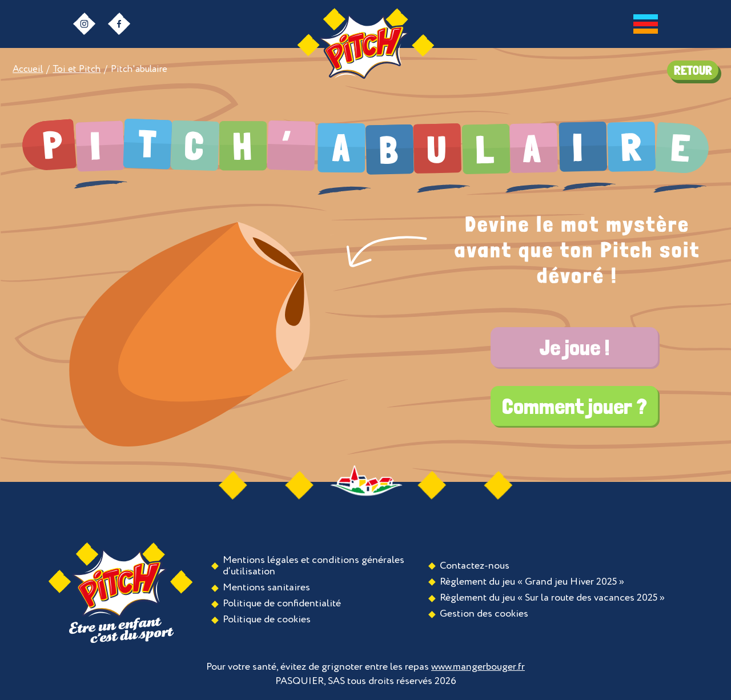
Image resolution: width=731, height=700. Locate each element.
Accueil (28, 69)
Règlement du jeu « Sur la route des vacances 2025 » (552, 598)
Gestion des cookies (484, 614)
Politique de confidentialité (282, 604)
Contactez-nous (475, 566)
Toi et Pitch (77, 69)
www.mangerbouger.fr (478, 667)
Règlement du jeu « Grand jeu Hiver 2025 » (532, 582)
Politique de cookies (267, 619)
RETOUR (693, 70)
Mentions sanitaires (266, 588)
